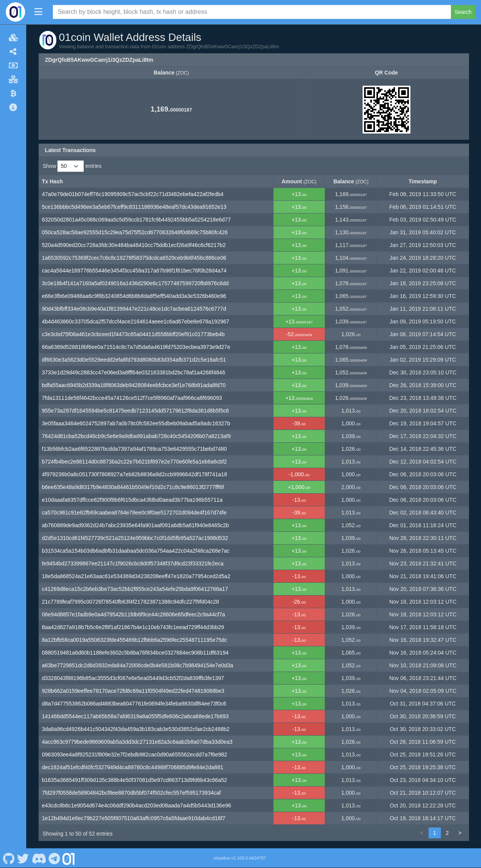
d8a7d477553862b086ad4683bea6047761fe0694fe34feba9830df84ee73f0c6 (134, 704)
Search (463, 12)
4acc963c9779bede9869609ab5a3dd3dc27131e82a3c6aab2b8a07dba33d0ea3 (137, 742)
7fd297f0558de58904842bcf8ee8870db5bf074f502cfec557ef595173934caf (132, 793)
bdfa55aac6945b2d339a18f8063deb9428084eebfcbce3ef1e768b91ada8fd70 (134, 385)
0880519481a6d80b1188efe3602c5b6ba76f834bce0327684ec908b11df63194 (135, 653)
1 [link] (435, 833)
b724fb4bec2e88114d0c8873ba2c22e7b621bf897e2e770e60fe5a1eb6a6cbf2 (135, 462)
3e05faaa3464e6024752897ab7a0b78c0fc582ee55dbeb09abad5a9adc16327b (136, 423)
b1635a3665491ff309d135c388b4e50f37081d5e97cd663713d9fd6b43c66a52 (135, 780)
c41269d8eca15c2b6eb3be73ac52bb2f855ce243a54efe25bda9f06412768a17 (135, 589)
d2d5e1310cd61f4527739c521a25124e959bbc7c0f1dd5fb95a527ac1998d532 (135, 538)
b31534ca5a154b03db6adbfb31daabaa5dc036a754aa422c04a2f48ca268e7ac (136, 551)
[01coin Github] (9, 858)
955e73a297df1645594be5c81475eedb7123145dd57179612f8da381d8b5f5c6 (136, 411)
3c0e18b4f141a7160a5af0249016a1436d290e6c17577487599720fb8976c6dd (135, 283)
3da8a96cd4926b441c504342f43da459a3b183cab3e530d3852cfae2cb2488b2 (136, 729)
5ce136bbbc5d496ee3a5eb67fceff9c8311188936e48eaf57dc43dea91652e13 (134, 207)
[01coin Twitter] (23, 858)
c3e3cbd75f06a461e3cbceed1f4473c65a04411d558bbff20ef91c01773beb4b (133, 334)
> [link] (460, 833)
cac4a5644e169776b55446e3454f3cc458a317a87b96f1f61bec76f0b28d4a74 (134, 271)
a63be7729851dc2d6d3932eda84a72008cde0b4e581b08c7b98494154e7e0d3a (138, 665)
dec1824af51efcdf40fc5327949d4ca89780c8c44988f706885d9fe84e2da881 (133, 767)
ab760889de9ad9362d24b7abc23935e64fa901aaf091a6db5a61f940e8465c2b (136, 525)
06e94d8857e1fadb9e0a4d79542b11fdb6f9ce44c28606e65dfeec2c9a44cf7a (134, 614)
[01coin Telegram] (55, 858)
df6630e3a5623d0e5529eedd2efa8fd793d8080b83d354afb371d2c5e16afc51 (134, 360)
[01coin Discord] (39, 858)
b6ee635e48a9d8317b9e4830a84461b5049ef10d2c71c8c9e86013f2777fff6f (133, 487)
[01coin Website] (69, 858)
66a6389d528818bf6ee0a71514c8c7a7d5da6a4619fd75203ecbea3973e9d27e (136, 347)
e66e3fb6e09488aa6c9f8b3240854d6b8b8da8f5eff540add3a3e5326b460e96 (134, 296)
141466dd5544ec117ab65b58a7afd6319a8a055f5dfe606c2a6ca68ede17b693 (135, 716)
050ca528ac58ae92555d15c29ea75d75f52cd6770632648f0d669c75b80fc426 (135, 232)
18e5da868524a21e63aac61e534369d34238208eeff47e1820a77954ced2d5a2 (136, 576)
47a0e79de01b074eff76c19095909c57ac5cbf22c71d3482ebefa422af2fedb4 (133, 194)
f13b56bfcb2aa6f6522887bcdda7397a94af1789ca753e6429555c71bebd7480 (135, 449)
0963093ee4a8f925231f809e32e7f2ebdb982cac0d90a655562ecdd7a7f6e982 (135, 755)
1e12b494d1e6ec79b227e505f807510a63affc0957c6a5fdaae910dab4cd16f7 (134, 818)
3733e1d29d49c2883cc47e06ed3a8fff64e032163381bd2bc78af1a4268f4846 (134, 372)
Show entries (72, 166)
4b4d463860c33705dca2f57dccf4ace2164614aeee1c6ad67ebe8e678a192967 (136, 321)
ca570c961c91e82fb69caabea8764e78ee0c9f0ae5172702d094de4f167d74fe (134, 513)
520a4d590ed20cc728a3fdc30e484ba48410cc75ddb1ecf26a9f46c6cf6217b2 (134, 245)
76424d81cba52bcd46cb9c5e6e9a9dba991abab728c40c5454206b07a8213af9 (137, 436)
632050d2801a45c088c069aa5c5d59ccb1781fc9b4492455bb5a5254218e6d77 (137, 220)
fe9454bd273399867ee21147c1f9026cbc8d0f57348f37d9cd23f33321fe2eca (133, 563)
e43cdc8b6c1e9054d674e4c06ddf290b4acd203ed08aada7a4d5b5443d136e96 (137, 805)
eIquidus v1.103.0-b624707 (240, 858)
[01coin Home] (15, 12)
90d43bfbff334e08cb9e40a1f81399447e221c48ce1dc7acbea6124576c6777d (134, 309)
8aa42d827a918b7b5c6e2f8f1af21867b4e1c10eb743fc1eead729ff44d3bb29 (133, 627)
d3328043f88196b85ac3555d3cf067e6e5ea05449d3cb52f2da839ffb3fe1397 (133, 678)
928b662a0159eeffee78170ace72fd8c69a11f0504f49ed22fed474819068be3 (133, 691)
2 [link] (447, 833)
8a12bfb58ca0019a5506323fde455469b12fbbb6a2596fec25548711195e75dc (135, 640)
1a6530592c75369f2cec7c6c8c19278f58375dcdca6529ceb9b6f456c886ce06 (134, 258)
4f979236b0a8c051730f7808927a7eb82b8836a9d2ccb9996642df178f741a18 (135, 474)
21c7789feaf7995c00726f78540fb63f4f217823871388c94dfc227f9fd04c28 (131, 602)
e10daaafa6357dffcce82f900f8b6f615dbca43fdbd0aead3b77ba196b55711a (132, 500)
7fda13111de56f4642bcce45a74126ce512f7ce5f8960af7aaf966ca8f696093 (132, 398)
